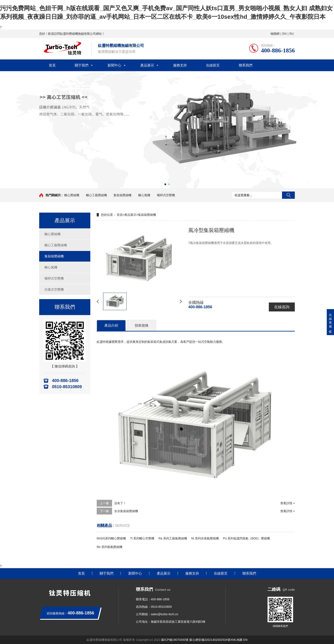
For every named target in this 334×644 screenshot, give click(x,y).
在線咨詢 (282, 307)
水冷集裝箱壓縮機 (126, 511)
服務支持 (180, 65)
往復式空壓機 (54, 289)
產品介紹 (111, 325)
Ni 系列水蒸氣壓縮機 (205, 538)
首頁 (52, 65)
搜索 (288, 195)
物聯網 (275, 34)
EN (284, 34)
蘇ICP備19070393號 (175, 640)
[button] (165, 184)
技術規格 (142, 325)
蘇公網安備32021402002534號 (210, 640)
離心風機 (144, 195)
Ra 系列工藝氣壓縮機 (173, 538)
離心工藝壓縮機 (96, 195)
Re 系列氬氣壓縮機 (109, 547)
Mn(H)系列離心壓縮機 (111, 538)
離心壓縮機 (72, 195)
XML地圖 (237, 640)
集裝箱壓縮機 (122, 195)
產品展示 (147, 65)
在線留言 (213, 65)
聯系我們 (246, 65)
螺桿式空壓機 (166, 195)
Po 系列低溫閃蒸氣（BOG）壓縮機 (246, 538)
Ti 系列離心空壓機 (142, 538)
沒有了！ (120, 503)
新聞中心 (114, 65)
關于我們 (82, 65)
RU (292, 34)
